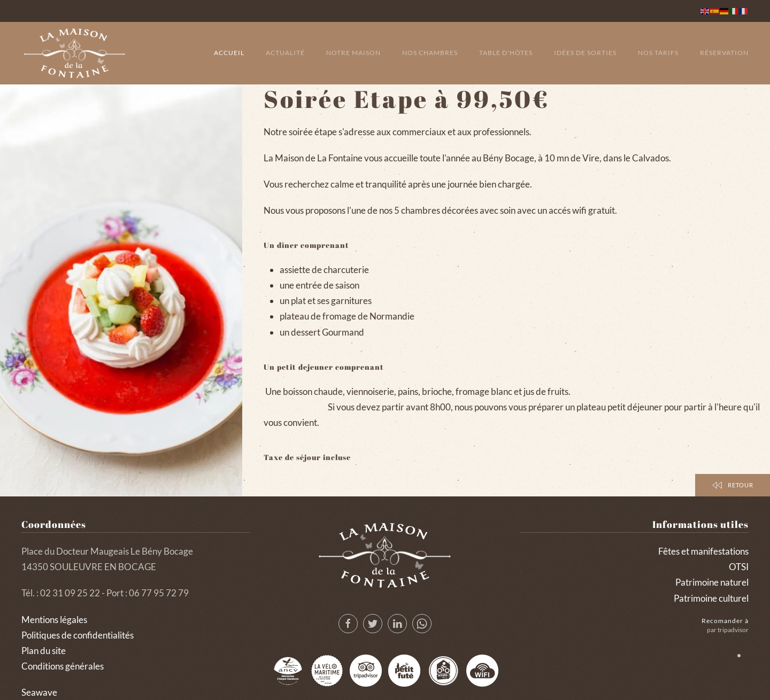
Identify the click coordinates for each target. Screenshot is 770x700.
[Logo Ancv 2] (288, 671)
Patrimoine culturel (711, 598)
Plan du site (44, 651)
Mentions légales (54, 620)
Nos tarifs (658, 53)
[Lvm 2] (327, 671)
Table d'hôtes (506, 53)
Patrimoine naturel (712, 582)
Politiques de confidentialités (78, 635)
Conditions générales (63, 666)
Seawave (39, 692)
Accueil (229, 53)
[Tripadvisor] (366, 671)
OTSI (739, 567)
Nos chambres (430, 53)
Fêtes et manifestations (703, 551)
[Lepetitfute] (404, 671)
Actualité (285, 53)
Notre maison (353, 53)
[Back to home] (75, 53)
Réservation (724, 53)
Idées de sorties (585, 53)
